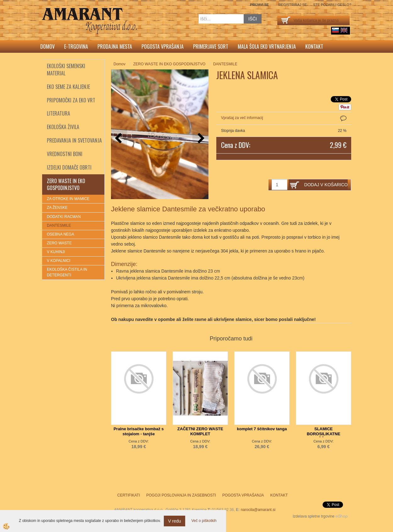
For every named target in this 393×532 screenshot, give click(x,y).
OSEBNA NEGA (61, 234)
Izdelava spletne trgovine (314, 516)
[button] (200, 139)
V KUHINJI (56, 252)
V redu (174, 521)
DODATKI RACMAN (64, 217)
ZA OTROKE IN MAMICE (68, 199)
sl (335, 30)
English (344, 30)
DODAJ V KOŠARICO (326, 185)
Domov (47, 46)
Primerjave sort (211, 46)
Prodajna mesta (115, 46)
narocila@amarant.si (258, 510)
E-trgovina (76, 46)
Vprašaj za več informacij (242, 118)
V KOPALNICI (58, 261)
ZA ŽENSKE (57, 208)
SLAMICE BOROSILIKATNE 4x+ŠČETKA (324, 434)
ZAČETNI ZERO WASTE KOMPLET (200, 431)
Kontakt (314, 46)
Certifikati (129, 495)
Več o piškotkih (204, 521)
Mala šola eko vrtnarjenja (267, 46)
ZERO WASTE (59, 243)
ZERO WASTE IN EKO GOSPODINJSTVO (169, 64)
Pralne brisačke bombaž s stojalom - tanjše (139, 431)
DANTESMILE (59, 225)
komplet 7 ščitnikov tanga (262, 429)
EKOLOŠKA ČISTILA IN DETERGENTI (67, 272)
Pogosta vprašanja (163, 46)
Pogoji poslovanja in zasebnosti (181, 495)
